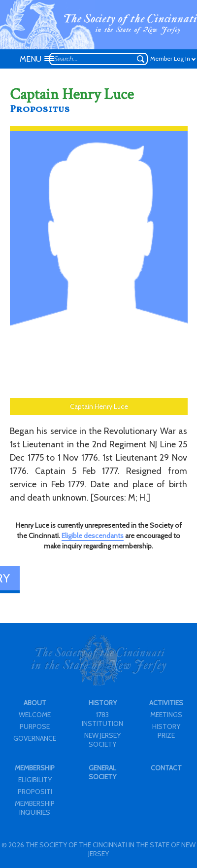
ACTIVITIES (166, 703)
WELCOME (35, 715)
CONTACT (166, 768)
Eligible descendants (93, 536)
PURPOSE (35, 726)
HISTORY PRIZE (166, 731)
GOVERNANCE (35, 738)
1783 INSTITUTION (102, 719)
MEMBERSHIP (35, 768)
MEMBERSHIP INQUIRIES (35, 808)
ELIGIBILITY (35, 780)
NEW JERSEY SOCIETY (102, 740)
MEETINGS (166, 715)
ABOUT (35, 703)
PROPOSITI (35, 792)
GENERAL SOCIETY (102, 772)
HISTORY (103, 703)
